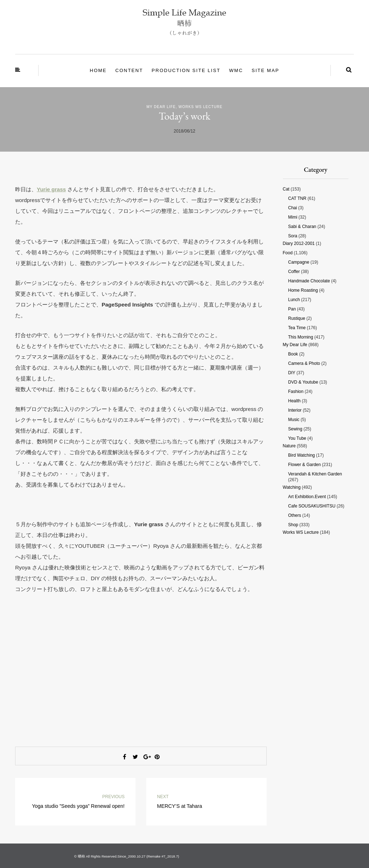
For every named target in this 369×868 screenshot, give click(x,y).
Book (293, 354)
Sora (293, 236)
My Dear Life (161, 107)
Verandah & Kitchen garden (315, 474)
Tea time (297, 328)
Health (295, 401)
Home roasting (303, 290)
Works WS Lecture (200, 107)
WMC (236, 70)
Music (294, 420)
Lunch (294, 300)
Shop (293, 525)
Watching (292, 487)
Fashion (296, 392)
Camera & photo (304, 363)
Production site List (186, 70)
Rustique (297, 318)
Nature (289, 446)
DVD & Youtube (303, 382)
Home (98, 70)
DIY (292, 373)
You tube (297, 438)
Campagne (299, 262)
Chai (293, 208)
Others (295, 515)
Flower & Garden (305, 465)
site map (265, 70)
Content (129, 70)
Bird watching (302, 455)
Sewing (295, 429)
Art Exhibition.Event (307, 497)
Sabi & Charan (302, 227)
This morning (301, 337)
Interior (295, 410)
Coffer (294, 272)
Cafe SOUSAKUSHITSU (312, 506)
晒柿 (81, 856)
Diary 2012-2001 (299, 243)
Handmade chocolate (309, 281)
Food (288, 253)
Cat (286, 189)
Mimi (293, 217)
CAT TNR (297, 198)
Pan (292, 309)
